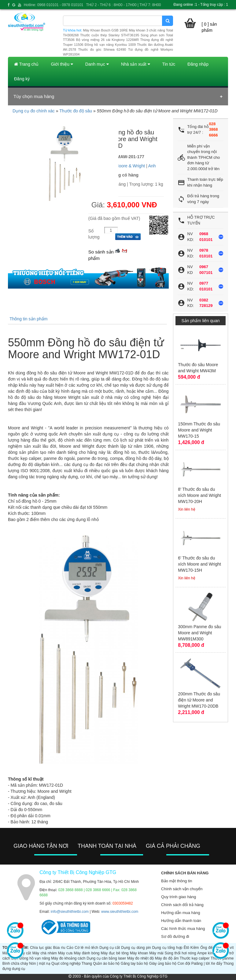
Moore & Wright (130, 166)
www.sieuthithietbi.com (120, 912)
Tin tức (169, 64)
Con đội (184, 964)
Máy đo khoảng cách (68, 958)
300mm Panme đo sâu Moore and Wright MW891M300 (199, 633)
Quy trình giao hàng (179, 897)
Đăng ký (22, 79)
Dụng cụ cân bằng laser (106, 958)
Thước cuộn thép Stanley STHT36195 (110, 35)
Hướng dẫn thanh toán (181, 921)
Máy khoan (139, 953)
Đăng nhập (198, 64)
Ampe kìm (206, 953)
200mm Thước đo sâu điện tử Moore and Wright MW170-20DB (199, 700)
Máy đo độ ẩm (167, 958)
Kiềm (195, 948)
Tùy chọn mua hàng (34, 96)
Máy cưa (65, 953)
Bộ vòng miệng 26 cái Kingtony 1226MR (107, 40)
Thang (87, 964)
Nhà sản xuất (136, 64)
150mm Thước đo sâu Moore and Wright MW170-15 (199, 430)
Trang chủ (26, 64)
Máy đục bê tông (115, 953)
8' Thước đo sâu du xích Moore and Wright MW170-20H (199, 495)
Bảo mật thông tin (177, 881)
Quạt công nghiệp (66, 964)
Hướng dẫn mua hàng (181, 913)
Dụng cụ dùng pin (136, 948)
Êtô (186, 948)
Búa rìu (59, 948)
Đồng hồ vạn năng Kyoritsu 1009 (110, 45)
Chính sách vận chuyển (182, 889)
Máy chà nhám (45, 953)
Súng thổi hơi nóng (180, 953)
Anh (152, 166)
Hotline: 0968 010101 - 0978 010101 (54, 5)
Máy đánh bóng (87, 953)
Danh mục (97, 64)
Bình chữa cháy (15, 964)
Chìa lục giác (41, 948)
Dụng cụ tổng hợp (167, 948)
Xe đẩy (216, 964)
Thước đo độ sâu (76, 111)
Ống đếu (207, 948)
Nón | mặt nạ (40, 964)
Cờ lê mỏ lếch (86, 948)
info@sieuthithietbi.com (70, 912)
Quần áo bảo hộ (106, 964)
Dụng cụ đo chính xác (34, 111)
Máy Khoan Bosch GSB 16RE (106, 30)
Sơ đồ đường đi (175, 936)
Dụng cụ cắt (110, 948)
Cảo (70, 948)
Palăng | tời (201, 964)
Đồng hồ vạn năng (35, 958)
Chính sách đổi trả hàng (182, 905)
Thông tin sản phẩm (28, 319)
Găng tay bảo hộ (135, 964)
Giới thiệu (62, 64)
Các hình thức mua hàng (183, 929)
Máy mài (156, 953)
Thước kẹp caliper (195, 958)
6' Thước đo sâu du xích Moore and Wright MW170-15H (199, 564)
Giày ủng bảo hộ (163, 964)
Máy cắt (25, 953)
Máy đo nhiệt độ (140, 958)
